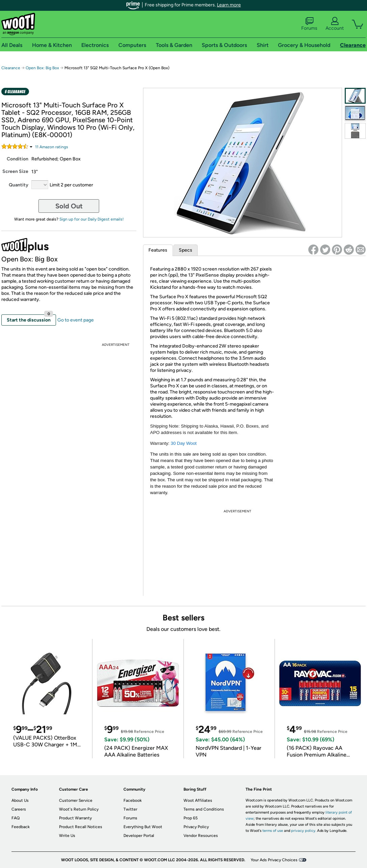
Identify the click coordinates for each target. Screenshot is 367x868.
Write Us (67, 836)
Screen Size (15, 171)
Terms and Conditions (204, 809)
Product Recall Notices (81, 827)
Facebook (133, 800)
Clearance (11, 68)
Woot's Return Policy (79, 809)
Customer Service (76, 800)
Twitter (130, 809)
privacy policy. (304, 831)
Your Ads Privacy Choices (274, 860)
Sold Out (69, 206)
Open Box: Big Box (42, 68)
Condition (18, 159)
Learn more (229, 5)
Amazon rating (52, 147)
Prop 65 (191, 818)
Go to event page (76, 320)
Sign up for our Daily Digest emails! (92, 219)
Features (158, 250)
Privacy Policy (196, 827)
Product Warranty (75, 818)
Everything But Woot (143, 827)
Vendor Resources (201, 836)
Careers (19, 809)
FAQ (16, 818)
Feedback (21, 827)
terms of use (273, 831)
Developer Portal (139, 836)
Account (335, 24)
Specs (186, 250)
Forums (309, 24)
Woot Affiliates (198, 800)
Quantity (19, 185)
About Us (20, 800)
